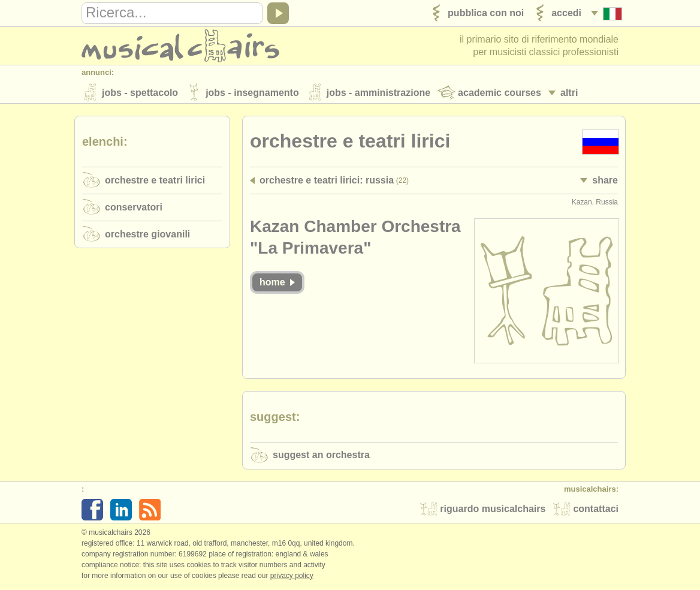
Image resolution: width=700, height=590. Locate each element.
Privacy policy (292, 577)
